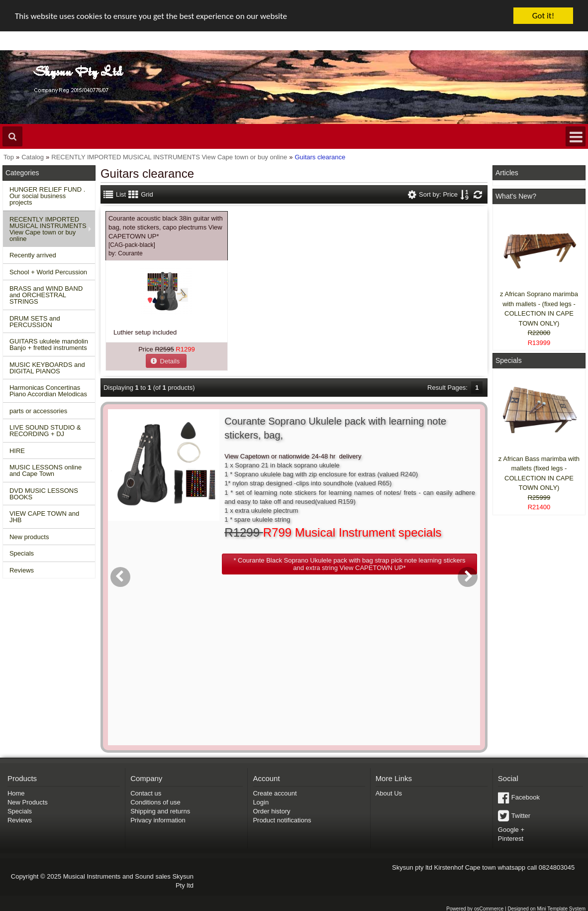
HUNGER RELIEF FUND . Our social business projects (47, 196)
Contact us (146, 793)
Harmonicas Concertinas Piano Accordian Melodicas (48, 391)
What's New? (516, 196)
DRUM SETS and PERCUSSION (35, 322)
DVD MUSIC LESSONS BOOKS (44, 494)
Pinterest (511, 839)
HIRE (17, 451)
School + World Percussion (48, 272)
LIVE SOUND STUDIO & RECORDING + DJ (45, 431)
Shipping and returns (160, 811)
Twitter (521, 816)
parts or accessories (38, 411)
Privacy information (158, 820)
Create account (275, 793)
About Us (389, 793)
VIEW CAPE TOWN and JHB (44, 517)
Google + (511, 830)
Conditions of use (155, 802)
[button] (166, 361)
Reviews (22, 570)
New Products (28, 802)
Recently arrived (33, 255)
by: (126, 253)
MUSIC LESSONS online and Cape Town (46, 470)
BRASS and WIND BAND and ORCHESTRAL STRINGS (46, 295)
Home (16, 793)
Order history (271, 811)
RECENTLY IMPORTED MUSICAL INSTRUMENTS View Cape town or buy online (48, 229)
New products (29, 537)
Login (261, 802)
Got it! (543, 16)
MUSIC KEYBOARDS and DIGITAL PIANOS (47, 368)
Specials (22, 553)
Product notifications (282, 820)
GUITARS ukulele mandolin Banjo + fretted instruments (49, 344)
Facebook (526, 797)
